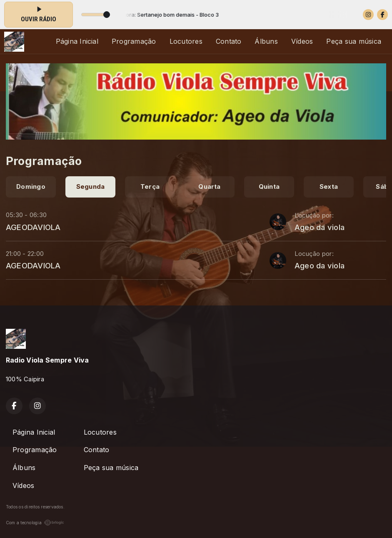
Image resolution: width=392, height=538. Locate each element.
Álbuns (266, 41)
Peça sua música (354, 41)
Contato (229, 41)
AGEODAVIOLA (33, 227)
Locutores (186, 41)
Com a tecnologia (35, 523)
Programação (134, 41)
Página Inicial (77, 41)
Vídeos (302, 41)
